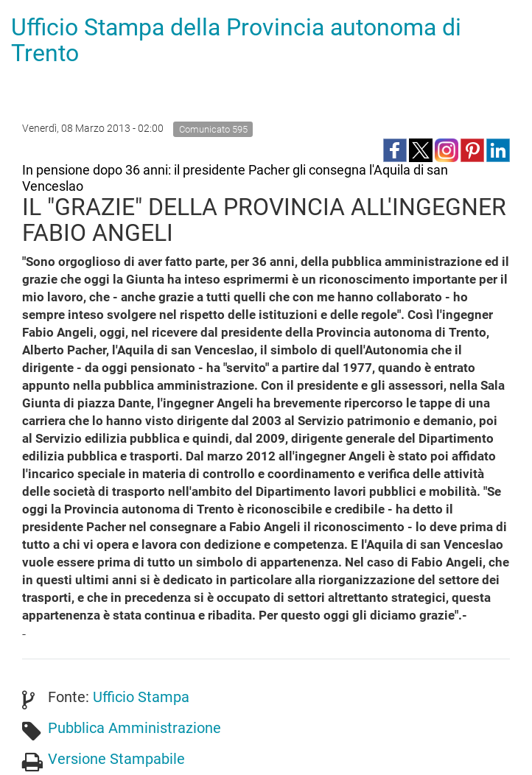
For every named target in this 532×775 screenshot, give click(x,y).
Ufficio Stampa (141, 697)
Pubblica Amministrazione (134, 728)
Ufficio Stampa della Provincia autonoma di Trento (236, 40)
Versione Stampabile (116, 759)
